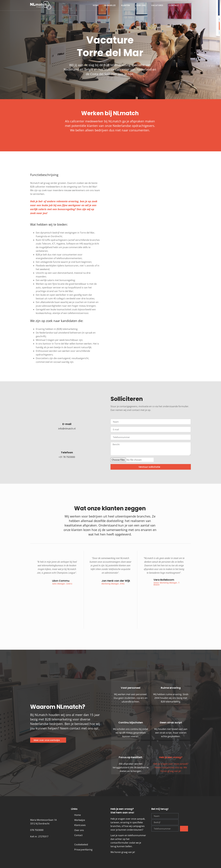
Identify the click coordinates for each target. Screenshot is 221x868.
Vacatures (157, 5)
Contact (174, 5)
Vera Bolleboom (164, 580)
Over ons (141, 5)
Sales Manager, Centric (62, 584)
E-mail (67, 424)
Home (96, 5)
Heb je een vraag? (171, 757)
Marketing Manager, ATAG (113, 584)
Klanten (126, 5)
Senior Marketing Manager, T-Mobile (167, 584)
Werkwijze (110, 5)
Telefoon (67, 452)
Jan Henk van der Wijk (116, 581)
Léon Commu (61, 581)
